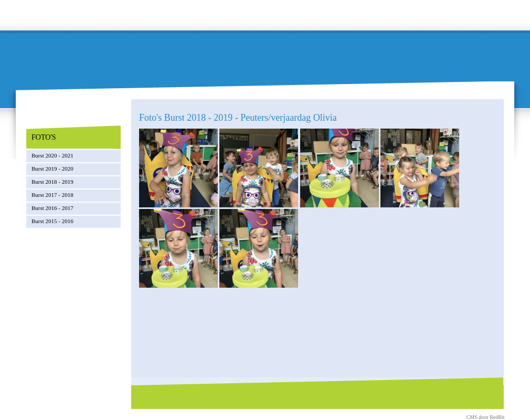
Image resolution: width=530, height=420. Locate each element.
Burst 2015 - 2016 (52, 221)
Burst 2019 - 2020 (52, 169)
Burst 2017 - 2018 (52, 195)
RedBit (497, 417)
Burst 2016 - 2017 (52, 208)
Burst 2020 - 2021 (52, 155)
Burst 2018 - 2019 (52, 182)
